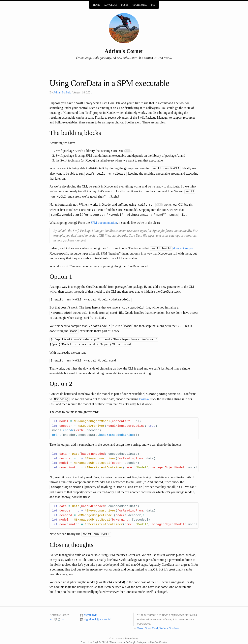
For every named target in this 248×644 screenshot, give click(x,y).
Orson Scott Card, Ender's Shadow (158, 622)
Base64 (144, 394)
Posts (125, 5)
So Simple (131, 636)
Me (153, 5)
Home (97, 5)
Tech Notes (140, 5)
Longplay (111, 5)
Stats (140, 636)
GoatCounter (161, 636)
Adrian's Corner (124, 51)
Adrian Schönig (62, 93)
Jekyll (96, 636)
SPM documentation (104, 221)
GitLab (105, 636)
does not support (184, 246)
